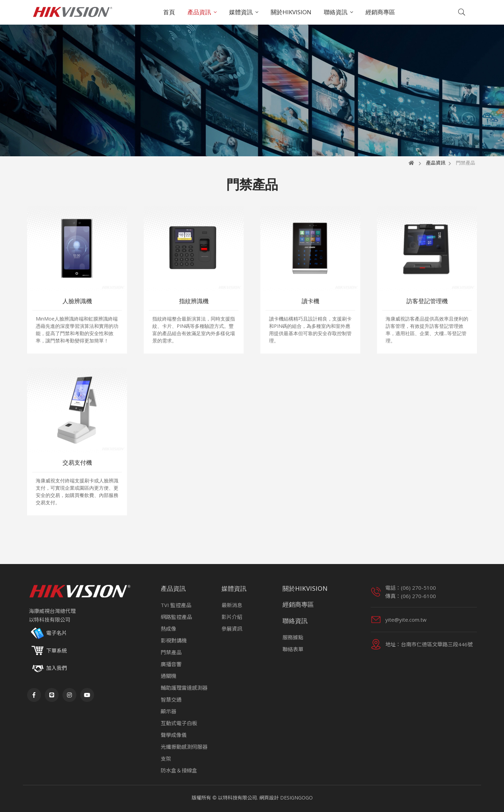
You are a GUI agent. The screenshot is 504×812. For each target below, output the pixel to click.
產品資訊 (199, 12)
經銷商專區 (380, 12)
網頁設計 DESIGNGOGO (286, 798)
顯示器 (169, 711)
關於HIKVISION (291, 12)
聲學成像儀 (174, 735)
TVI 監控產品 (176, 605)
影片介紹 (232, 617)
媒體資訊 (241, 12)
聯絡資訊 (336, 12)
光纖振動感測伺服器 (184, 747)
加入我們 (57, 668)
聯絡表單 (293, 649)
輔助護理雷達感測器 (184, 688)
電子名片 (48, 633)
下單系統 (48, 651)
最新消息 (232, 605)
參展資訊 (232, 629)
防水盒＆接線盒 (179, 770)
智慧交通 (171, 699)
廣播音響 (171, 664)
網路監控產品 (176, 617)
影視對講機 (174, 640)
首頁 (169, 12)
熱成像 (169, 629)
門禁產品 (171, 652)
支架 (166, 759)
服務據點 (293, 637)
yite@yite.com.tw (406, 620)
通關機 (169, 676)
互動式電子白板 (179, 723)
